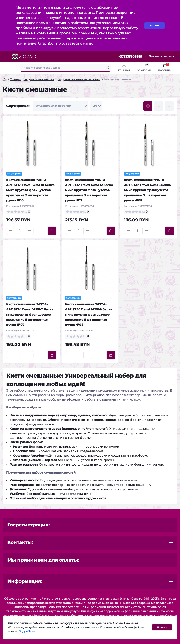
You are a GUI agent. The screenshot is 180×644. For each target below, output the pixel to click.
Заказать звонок (162, 56)
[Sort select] (61, 106)
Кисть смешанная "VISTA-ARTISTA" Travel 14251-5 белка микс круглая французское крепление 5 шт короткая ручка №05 (147, 190)
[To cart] (52, 231)
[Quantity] (20, 231)
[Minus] (11, 231)
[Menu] (6, 57)
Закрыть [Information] (155, 25)
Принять (162, 627)
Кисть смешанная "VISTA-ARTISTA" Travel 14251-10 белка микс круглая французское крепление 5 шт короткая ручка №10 (30, 190)
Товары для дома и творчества (32, 79)
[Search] (108, 68)
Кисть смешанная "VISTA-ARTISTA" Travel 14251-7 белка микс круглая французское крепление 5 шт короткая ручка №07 (30, 315)
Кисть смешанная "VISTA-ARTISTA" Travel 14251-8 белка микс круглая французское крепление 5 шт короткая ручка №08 (89, 315)
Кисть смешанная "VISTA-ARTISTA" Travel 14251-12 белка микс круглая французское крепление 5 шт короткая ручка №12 (89, 190)
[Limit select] (96, 106)
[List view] (159, 106)
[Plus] (29, 231)
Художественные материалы (79, 79)
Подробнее (27, 632)
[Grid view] (148, 106)
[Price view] (169, 106)
